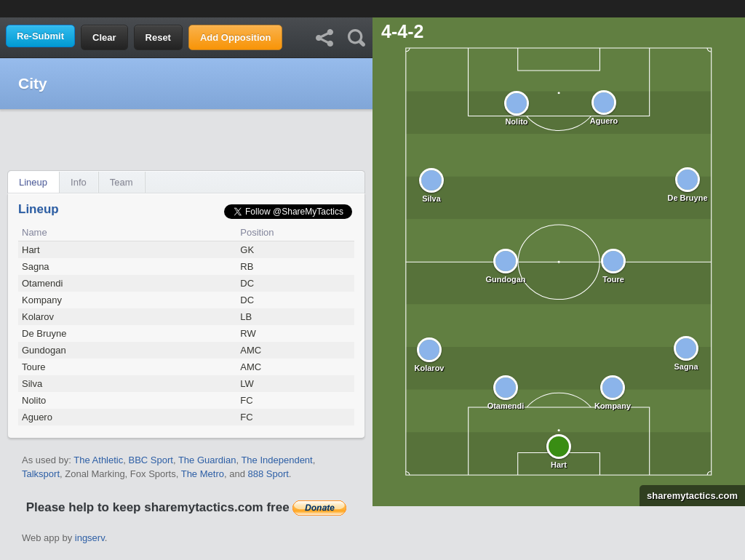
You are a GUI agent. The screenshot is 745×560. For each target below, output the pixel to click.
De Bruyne (44, 333)
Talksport (41, 474)
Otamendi (42, 283)
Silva (32, 384)
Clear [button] (104, 37)
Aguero (37, 417)
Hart (31, 250)
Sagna (36, 267)
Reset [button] (158, 37)
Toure (34, 367)
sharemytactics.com (689, 496)
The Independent (276, 460)
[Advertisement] (372, 8)
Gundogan (44, 350)
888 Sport (268, 474)
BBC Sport (150, 460)
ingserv (90, 538)
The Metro (203, 474)
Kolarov (38, 317)
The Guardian (207, 460)
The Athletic (98, 460)
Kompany (42, 300)
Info (79, 182)
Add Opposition (235, 37)
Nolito (34, 400)
